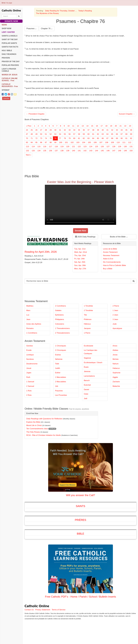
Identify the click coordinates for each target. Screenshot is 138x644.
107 (101, 142)
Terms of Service (59, 610)
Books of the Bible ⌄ (119, 237)
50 (41, 134)
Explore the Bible (33, 422)
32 (65, 130)
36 (84, 130)
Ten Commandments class (37, 429)
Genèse (30, 346)
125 (96, 147)
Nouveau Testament (111, 255)
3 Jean (115, 319)
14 (87, 126)
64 (107, 134)
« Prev (29, 126)
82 (84, 138)
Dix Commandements (112, 262)
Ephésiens (59, 315)
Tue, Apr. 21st (80, 249)
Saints (80, 506)
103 (78, 142)
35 (79, 130)
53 (55, 134)
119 (62, 147)
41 (107, 130)
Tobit (57, 364)
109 (112, 142)
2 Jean (115, 315)
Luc (28, 315)
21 (121, 126)
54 (60, 134)
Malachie (116, 386)
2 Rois (29, 395)
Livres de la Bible (110, 249)
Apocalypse (117, 328)
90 (122, 138)
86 (103, 138)
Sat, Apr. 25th (80, 262)
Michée (116, 359)
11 (73, 126)
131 (131, 147)
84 (93, 138)
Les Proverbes (61, 395)
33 (70, 130)
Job (57, 386)
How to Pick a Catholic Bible (114, 265)
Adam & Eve (108, 259)
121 (73, 147)
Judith (58, 368)
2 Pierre (116, 306)
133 (33, 151)
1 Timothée (88, 306)
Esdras (58, 355)
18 (106, 126)
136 (50, 151)
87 (107, 138)
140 (73, 151)
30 (55, 130)
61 (93, 134)
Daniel (86, 390)
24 (27, 130)
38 (93, 130)
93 (27, 142)
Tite (85, 315)
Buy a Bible (108, 269)
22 (125, 126)
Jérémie (87, 371)
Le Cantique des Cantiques (91, 352)
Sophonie (116, 373)
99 (55, 142)
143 (91, 151)
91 (126, 138)
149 (125, 151)
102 (72, 142)
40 (103, 130)
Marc (28, 310)
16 (97, 126)
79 (70, 138)
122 (79, 147)
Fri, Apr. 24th (79, 259)
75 (51, 138)
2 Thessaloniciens (62, 333)
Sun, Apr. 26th (80, 265)
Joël (86, 398)
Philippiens (60, 319)
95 (36, 142)
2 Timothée (88, 310)
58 (79, 134)
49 (36, 134)
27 (41, 130)
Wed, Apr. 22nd (81, 252)
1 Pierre (87, 333)
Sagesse (87, 358)
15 (92, 126)
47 (27, 134)
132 (27, 151)
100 (61, 142)
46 (131, 130)
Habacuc (116, 368)
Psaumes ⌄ (32, 29)
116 (45, 147)
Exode (29, 350)
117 (50, 147)
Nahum (116, 364)
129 (119, 147)
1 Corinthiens (32, 333)
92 (131, 138)
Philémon (88, 319)
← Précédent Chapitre (35, 114)
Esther (58, 373)
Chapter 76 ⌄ (47, 29)
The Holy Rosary (33, 432)
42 (112, 130)
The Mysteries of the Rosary (47, 13)
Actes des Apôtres (34, 324)
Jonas (115, 355)
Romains (30, 328)
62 (98, 134)
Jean (28, 319)
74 (46, 138)
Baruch (87, 380)
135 (45, 151)
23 (130, 126)
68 (126, 134)
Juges (29, 373)
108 (107, 142)
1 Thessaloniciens (62, 328)
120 (68, 147)
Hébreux (87, 324)
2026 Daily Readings (85, 237)
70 (27, 138)
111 (124, 142)
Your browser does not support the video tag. (80, 205)
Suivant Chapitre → (127, 114)
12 (78, 126)
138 (62, 151)
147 (114, 151)
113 (27, 147)
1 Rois (29, 391)
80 (74, 138)
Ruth (28, 377)
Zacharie (116, 382)
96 (41, 142)
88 (112, 138)
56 (70, 134)
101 (66, 142)
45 (126, 130)
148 (119, 151)
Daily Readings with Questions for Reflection (44, 419)
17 (102, 126)
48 (32, 134)
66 (117, 134)
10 (69, 126)
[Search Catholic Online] (19, 16)
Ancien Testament (110, 252)
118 (56, 147)
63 (103, 134)
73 (41, 138)
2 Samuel (30, 386)
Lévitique (30, 355)
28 (46, 130)
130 (125, 147)
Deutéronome (32, 364)
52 (51, 134)
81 (79, 138)
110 (118, 142)
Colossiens (60, 324)
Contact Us (29, 610)
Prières (80, 520)
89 (117, 138)
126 (102, 147)
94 (32, 142)
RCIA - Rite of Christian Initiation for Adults (44, 435)
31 (60, 130)
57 (74, 134)
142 (85, 151)
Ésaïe (86, 367)
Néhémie (59, 359)
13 (83, 126)
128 (114, 147)
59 (84, 134)
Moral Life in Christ (34, 425)
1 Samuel (30, 382)
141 (79, 151)
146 (108, 151)
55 (65, 134)
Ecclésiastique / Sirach (93, 363)
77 (60, 138)
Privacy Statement (43, 610)
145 (102, 151)
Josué (29, 368)
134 (39, 151)
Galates (58, 310)
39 (98, 130)
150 (131, 151)
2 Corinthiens (60, 306)
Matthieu (30, 306)
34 (74, 130)
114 (33, 147)
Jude (115, 324)
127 (108, 147)
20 (116, 126)
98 (51, 142)
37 (88, 130)
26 (36, 130)
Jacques (87, 328)
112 (130, 142)
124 (91, 147)
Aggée (115, 377)
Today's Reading (85, 11)
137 (56, 151)
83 (88, 138)
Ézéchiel (87, 385)
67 (122, 134)
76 (55, 138)
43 (117, 130)
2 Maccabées (61, 382)
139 (68, 151)
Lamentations (89, 376)
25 (32, 130)
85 (98, 138)
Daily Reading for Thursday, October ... (61, 11)
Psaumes (59, 391)
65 (112, 134)
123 (85, 147)
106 (95, 142)
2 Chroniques (61, 350)
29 (51, 130)
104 (84, 142)
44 (122, 130)
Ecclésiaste (89, 346)
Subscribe (6, 98)
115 (39, 147)
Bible (81, 534)
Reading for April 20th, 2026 (41, 252)
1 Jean (115, 310)
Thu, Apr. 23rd (80, 255)
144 (96, 151)
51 (46, 134)
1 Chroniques (61, 346)
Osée (86, 394)
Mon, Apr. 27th (80, 269)
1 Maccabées (61, 377)
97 (46, 142)
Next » (29, 155)
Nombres (30, 359)
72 (36, 138)
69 (131, 134)
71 (32, 138)
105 (89, 142)
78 (65, 138)
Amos (115, 346)
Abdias (115, 350)
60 (88, 134)
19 (111, 126)
